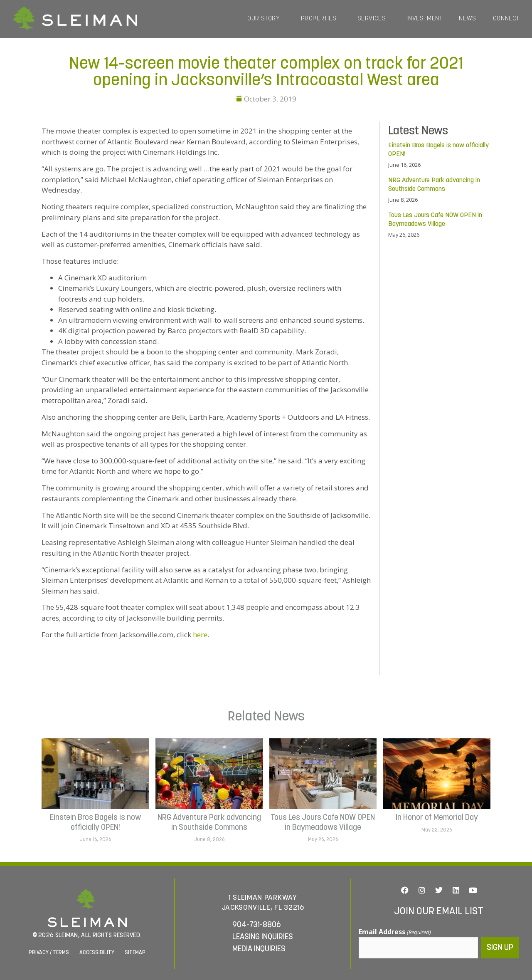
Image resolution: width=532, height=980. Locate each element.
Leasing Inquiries (263, 937)
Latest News (418, 131)
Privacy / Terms (49, 952)
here (200, 635)
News (467, 19)
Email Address (395, 932)
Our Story (266, 19)
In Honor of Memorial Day (437, 818)
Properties (321, 19)
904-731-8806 (257, 924)
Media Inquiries (259, 949)
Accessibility (97, 952)
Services (374, 19)
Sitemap (135, 952)
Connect (506, 19)
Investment (424, 19)
